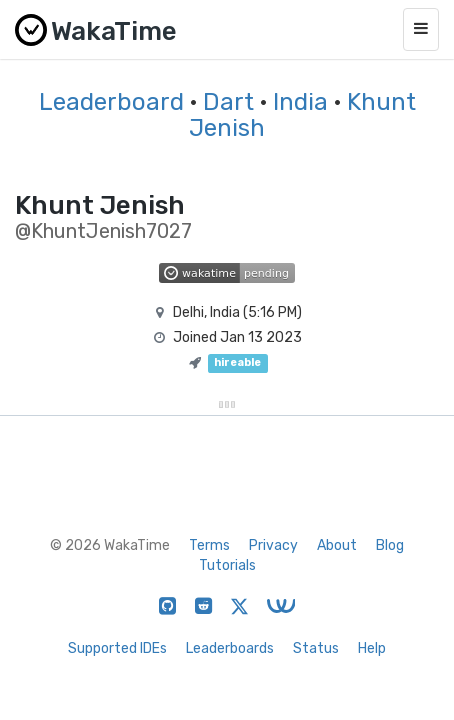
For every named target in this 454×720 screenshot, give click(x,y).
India (300, 102)
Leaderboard (111, 102)
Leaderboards (230, 648)
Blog (390, 545)
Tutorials (227, 565)
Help (372, 648)
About (337, 545)
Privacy (273, 545)
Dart (228, 102)
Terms (209, 545)
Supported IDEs (117, 648)
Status (316, 648)
